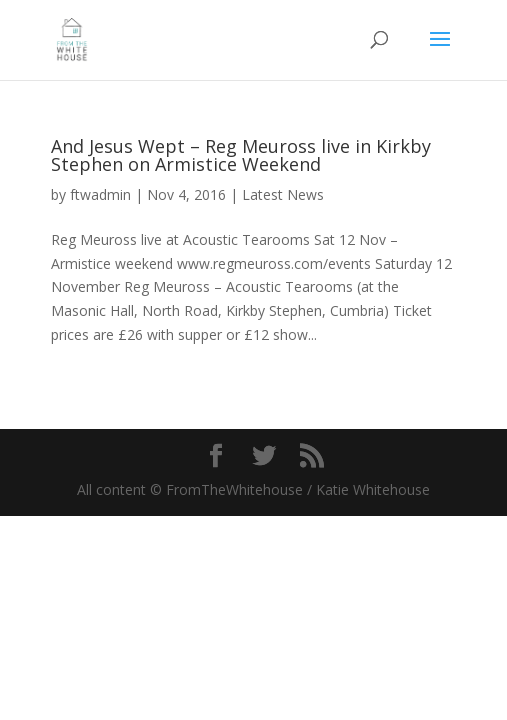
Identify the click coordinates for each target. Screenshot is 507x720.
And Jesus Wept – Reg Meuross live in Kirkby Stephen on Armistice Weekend (241, 155)
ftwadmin (100, 194)
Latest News (283, 194)
